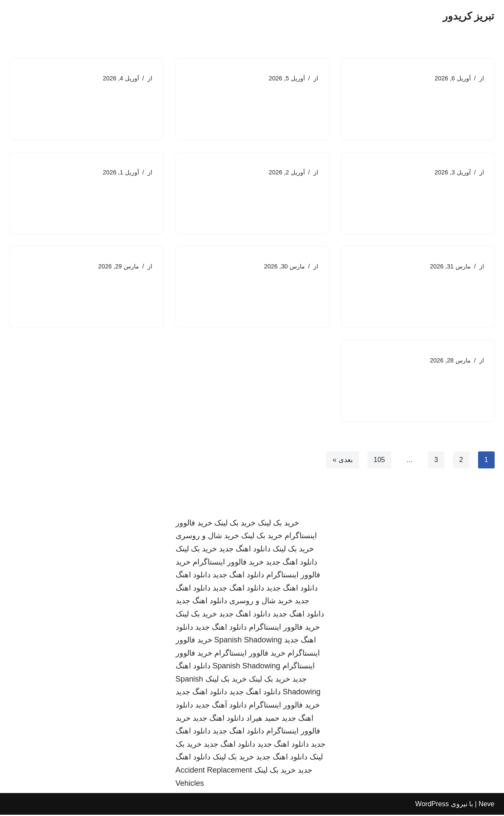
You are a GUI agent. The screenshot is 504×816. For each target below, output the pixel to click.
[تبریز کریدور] (469, 16)
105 (379, 461)
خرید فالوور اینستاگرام (228, 563)
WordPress (432, 805)
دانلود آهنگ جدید (221, 706)
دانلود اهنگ (193, 576)
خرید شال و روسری (207, 537)
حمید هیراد (263, 719)
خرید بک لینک (278, 524)
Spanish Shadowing (248, 641)
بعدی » (342, 461)
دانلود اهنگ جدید (245, 550)
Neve (486, 805)
